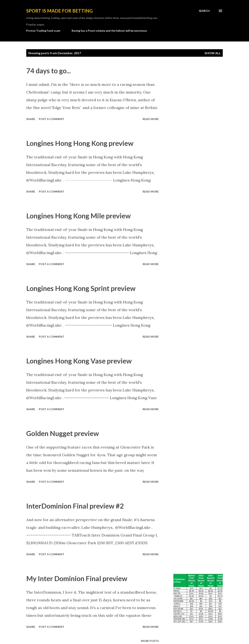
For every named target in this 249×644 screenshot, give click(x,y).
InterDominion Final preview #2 (75, 506)
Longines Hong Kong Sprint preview (81, 288)
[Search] (204, 11)
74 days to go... (48, 71)
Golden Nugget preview (63, 433)
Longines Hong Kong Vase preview (79, 361)
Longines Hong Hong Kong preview (80, 143)
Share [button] (31, 119)
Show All (213, 53)
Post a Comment (52, 119)
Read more (151, 119)
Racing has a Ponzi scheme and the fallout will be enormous (109, 31)
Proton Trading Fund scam (43, 31)
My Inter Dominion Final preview (77, 578)
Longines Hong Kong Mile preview (78, 216)
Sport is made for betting (59, 11)
